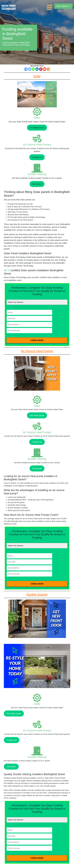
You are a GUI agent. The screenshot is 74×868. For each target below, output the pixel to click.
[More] (48, 69)
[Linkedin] (37, 69)
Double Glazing (37, 174)
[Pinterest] (41, 69)
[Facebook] (26, 69)
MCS (7, 270)
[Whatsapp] (33, 69)
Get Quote (37, 184)
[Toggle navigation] (50, 6)
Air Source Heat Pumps (37, 145)
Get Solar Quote (37, 128)
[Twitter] (29, 69)
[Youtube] (45, 69)
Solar (37, 118)
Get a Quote (63, 6)
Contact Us (37, 157)
